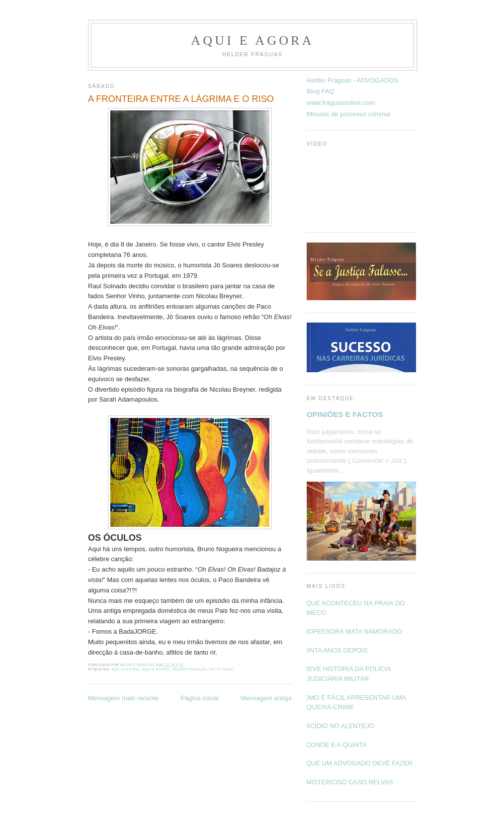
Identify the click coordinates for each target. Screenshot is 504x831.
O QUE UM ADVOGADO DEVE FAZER (356, 763)
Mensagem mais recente (123, 698)
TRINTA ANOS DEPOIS (334, 650)
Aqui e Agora (252, 41)
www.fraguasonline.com (341, 103)
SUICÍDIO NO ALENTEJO (337, 726)
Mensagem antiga (266, 698)
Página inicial (200, 698)
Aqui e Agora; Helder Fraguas (174, 669)
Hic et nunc (222, 669)
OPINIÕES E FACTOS (345, 414)
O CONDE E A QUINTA (333, 745)
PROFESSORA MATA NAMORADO (351, 631)
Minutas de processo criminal (348, 114)
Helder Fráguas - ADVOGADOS (352, 80)
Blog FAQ (321, 91)
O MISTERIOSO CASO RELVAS (346, 782)
